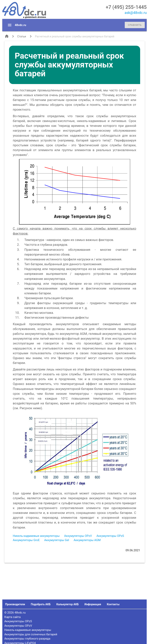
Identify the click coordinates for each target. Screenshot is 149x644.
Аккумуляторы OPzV (78, 536)
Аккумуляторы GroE (26, 540)
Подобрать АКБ (41, 604)
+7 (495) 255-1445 (126, 7)
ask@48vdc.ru (136, 13)
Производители (15, 604)
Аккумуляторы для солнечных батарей (31, 634)
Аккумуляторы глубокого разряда (27, 639)
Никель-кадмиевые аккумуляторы (36, 536)
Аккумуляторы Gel (57, 540)
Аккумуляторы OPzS (110, 536)
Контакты (113, 604)
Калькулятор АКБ (68, 604)
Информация (93, 604)
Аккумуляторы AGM (87, 540)
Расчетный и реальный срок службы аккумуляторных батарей (75, 36)
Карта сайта (13, 617)
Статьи (22, 36)
